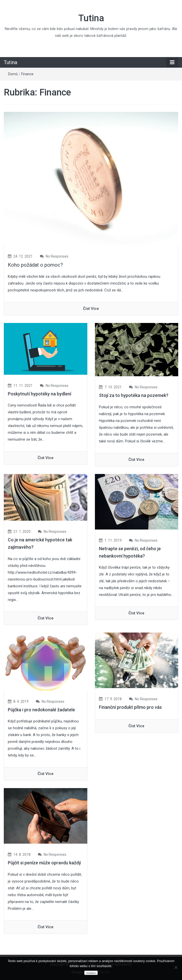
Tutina (91, 18)
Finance (27, 74)
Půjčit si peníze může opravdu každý (44, 863)
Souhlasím (91, 973)
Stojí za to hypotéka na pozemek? (134, 395)
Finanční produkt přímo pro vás (130, 707)
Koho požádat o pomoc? (35, 265)
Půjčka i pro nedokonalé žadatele (41, 710)
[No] (176, 967)
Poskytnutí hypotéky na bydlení (40, 394)
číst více (91, 309)
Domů (13, 74)
